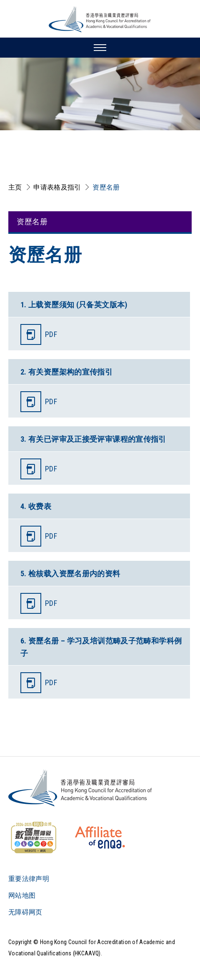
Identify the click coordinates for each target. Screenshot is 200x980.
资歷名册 (106, 187)
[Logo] (81, 788)
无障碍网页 (25, 912)
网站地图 (22, 895)
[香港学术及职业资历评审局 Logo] (100, 19)
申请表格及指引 (57, 187)
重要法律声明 (29, 879)
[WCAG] (33, 838)
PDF (51, 334)
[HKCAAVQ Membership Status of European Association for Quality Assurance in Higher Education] (100, 838)
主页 (15, 187)
